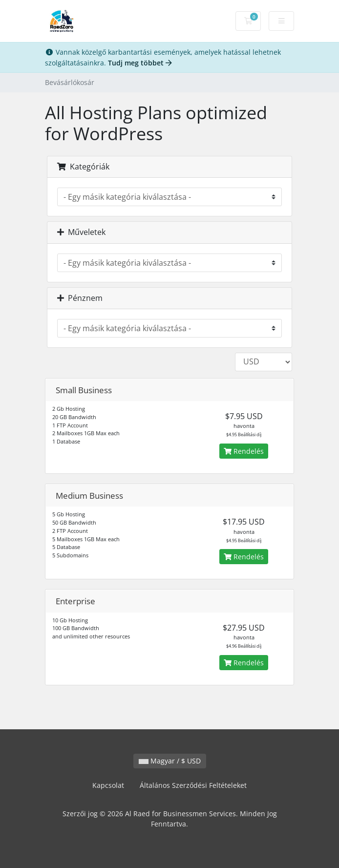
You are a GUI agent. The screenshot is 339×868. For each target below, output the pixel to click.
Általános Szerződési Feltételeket (193, 785)
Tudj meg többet (140, 63)
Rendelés (244, 451)
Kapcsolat (108, 785)
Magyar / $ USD (170, 761)
